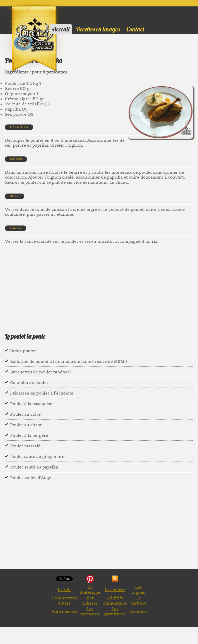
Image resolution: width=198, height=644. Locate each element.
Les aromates (90, 611)
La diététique (90, 590)
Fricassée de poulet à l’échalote (42, 393)
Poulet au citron (26, 425)
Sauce (14, 196)
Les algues (138, 590)
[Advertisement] (99, 285)
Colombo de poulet (29, 382)
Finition (16, 228)
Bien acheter (90, 600)
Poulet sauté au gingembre (37, 456)
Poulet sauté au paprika (34, 467)
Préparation (19, 127)
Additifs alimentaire (115, 600)
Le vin (64, 590)
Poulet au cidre (25, 414)
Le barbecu (139, 600)
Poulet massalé (25, 446)
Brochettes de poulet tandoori (40, 372)
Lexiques (138, 611)
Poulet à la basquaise (31, 404)
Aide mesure (64, 611)
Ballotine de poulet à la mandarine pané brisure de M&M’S (69, 361)
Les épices (115, 590)
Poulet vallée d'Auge (31, 478)
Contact (135, 29)
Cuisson (16, 159)
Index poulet (23, 351)
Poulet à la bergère (29, 435)
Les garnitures (115, 611)
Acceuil (61, 29)
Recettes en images (98, 29)
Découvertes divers (64, 600)
